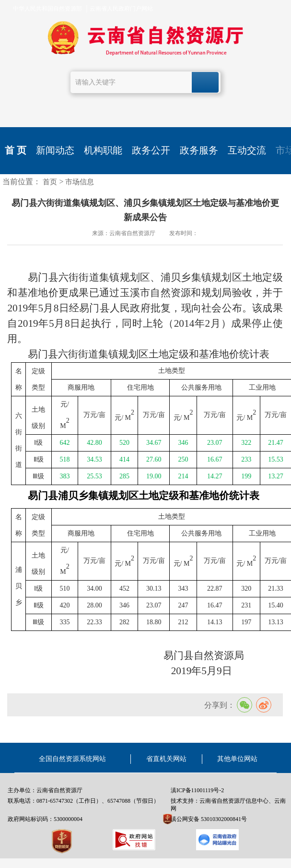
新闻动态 (55, 150)
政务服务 (199, 150)
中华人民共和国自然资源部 (47, 9)
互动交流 (247, 150)
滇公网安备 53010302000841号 (209, 819)
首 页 (16, 150)
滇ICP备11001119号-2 (197, 790)
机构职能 (103, 150)
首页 (50, 182)
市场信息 (80, 182)
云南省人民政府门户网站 (121, 9)
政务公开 (151, 150)
